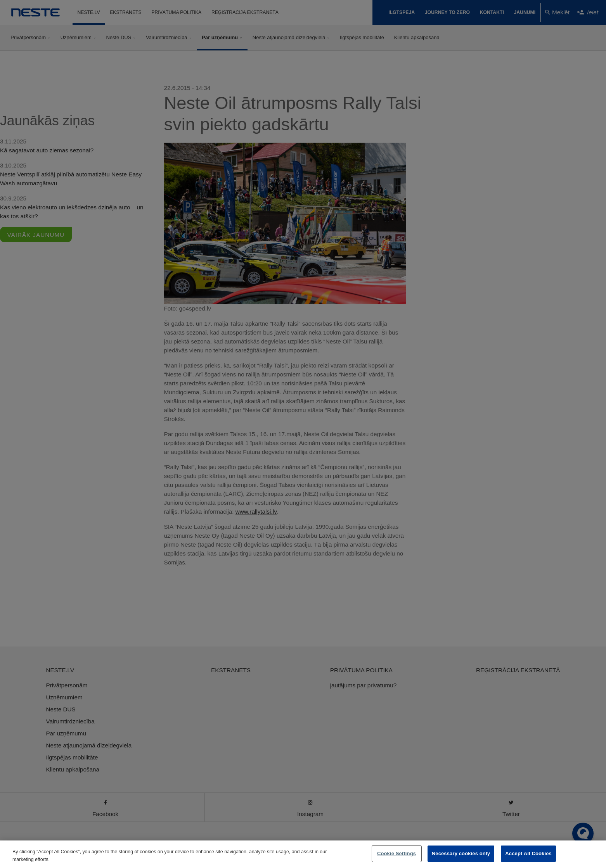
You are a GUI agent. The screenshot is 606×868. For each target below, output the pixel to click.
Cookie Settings (396, 853)
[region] (303, 854)
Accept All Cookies (528, 853)
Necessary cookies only (461, 853)
